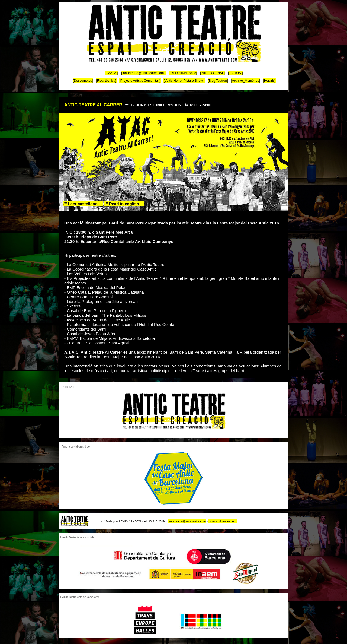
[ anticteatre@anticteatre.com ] (143, 73)
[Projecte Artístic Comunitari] (140, 81)
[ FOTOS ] (235, 73)
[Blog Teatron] (218, 81)
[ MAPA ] (112, 73)
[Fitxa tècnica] (106, 81)
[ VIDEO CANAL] (212, 73)
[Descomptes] (83, 81)
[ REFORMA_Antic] (183, 73)
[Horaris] (269, 81)
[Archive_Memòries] (246, 81)
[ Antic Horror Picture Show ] (184, 81)
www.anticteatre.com (222, 521)
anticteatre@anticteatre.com (187, 521)
